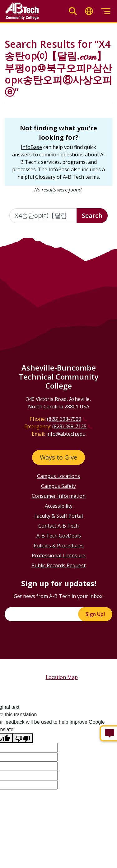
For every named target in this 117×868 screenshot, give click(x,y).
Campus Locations (58, 476)
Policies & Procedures (59, 546)
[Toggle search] (73, 11)
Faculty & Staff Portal (58, 516)
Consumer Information (59, 496)
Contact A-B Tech (58, 526)
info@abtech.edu (66, 434)
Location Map (62, 677)
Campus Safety (58, 486)
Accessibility (59, 506)
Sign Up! (95, 614)
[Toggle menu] (106, 11)
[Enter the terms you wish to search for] (43, 216)
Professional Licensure (58, 555)
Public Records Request (58, 565)
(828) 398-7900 (64, 419)
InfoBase (31, 147)
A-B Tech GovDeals (59, 536)
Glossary (45, 177)
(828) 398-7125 (69, 426)
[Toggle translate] (89, 11)
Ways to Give (58, 457)
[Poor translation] (23, 738)
